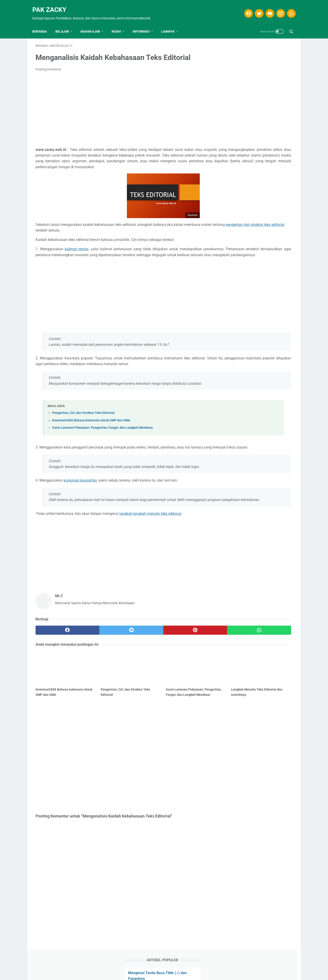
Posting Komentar (48, 65)
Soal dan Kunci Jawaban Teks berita (257, 84)
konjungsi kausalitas (80, 499)
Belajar (65, 24)
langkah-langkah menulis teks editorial (150, 538)
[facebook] (245, 8)
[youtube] (266, 8)
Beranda (43, 24)
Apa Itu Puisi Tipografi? (247, 73)
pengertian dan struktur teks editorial (89, 232)
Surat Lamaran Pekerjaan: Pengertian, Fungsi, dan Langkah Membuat (102, 440)
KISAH (119, 24)
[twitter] (255, 8)
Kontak (187, 968)
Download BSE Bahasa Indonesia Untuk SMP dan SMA (91, 433)
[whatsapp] (288, 8)
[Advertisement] (122, 105)
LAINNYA (171, 24)
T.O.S (159, 968)
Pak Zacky (53, 5)
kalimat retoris (78, 250)
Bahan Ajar (94, 24)
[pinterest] (143, 654)
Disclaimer (144, 968)
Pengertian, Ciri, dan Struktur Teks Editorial (83, 426)
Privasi (172, 968)
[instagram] (277, 8)
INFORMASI (144, 24)
